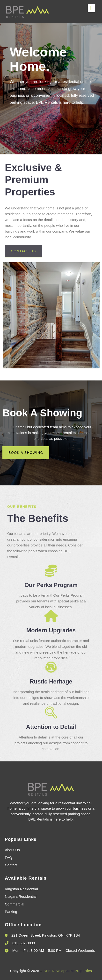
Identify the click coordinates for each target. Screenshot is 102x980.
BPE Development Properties (68, 971)
